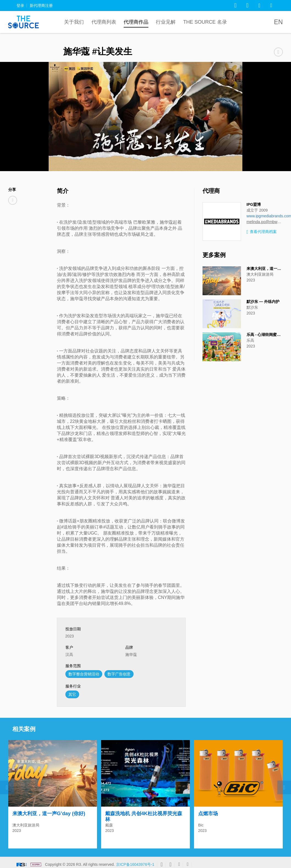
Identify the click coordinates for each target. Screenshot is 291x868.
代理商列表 (104, 22)
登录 (20, 6)
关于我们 (74, 22)
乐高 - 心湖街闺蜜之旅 (265, 335)
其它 (72, 694)
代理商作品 (136, 22)
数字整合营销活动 (84, 674)
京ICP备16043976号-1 (135, 862)
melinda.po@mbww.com (265, 222)
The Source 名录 (205, 22)
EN (278, 22)
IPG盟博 (254, 204)
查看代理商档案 (262, 232)
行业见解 (166, 22)
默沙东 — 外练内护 (263, 302)
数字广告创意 (119, 674)
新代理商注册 (41, 6)
